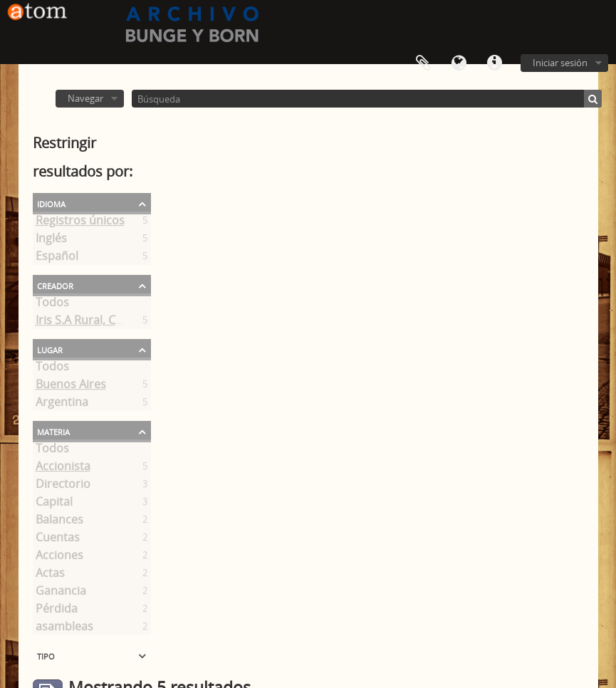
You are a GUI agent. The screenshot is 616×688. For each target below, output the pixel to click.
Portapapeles (423, 63)
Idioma (459, 63)
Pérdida (57, 611)
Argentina (62, 405)
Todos (52, 305)
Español (57, 259)
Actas (50, 575)
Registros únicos (80, 223)
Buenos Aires (71, 387)
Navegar (85, 98)
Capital (54, 504)
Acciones (59, 558)
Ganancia (61, 593)
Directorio (63, 486)
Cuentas (58, 540)
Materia (53, 431)
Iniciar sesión (560, 63)
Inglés (51, 241)
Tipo (46, 655)
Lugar (50, 349)
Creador (55, 285)
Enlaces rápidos (494, 63)
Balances (59, 522)
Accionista (63, 469)
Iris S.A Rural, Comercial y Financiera (132, 323)
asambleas (64, 629)
